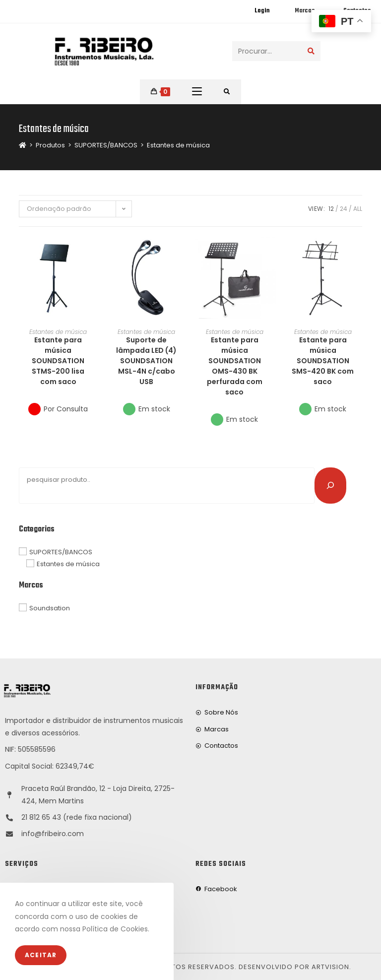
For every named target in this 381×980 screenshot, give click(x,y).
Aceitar (41, 955)
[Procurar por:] (227, 92)
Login (262, 11)
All (358, 209)
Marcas (305, 11)
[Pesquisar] (330, 485)
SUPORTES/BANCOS (61, 552)
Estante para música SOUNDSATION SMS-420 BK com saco (323, 361)
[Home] (23, 145)
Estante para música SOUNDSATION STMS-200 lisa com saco (58, 361)
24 (344, 209)
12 (331, 209)
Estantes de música (178, 145)
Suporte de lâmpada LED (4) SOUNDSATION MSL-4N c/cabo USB (146, 361)
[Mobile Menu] (197, 92)
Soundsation (50, 608)
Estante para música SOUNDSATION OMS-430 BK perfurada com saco (235, 366)
